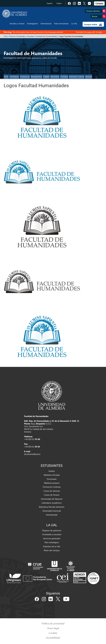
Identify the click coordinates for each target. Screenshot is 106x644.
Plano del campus (52, 550)
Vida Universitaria (61, 23)
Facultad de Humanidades (46, 36)
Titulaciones (25, 77)
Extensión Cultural (77, 77)
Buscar (99, 16)
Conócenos (14, 77)
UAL (5, 36)
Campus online (93, 25)
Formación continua (52, 487)
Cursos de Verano (52, 495)
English (59, 3)
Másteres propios (52, 483)
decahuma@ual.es (32, 454)
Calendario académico (52, 503)
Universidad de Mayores (52, 499)
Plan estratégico (52, 542)
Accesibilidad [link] (53, 638)
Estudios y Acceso (17, 23)
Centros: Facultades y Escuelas (21, 36)
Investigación (32, 23)
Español (50, 3)
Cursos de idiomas (52, 491)
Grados (52, 471)
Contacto (64, 77)
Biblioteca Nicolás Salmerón (52, 507)
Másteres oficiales (52, 475)
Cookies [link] (53, 633)
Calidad (46, 77)
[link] (99, 3)
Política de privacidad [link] (53, 623)
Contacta (99, 3)
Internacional (46, 23)
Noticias (89, 77)
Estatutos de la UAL (52, 546)
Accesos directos (96, 11)
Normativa (55, 77)
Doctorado (52, 479)
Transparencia (36, 77)
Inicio (6, 77)
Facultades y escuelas (52, 534)
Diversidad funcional (52, 511)
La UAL (74, 23)
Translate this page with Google (89, 32)
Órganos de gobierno (52, 530)
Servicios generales (52, 538)
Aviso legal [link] (53, 628)
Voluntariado (52, 515)
